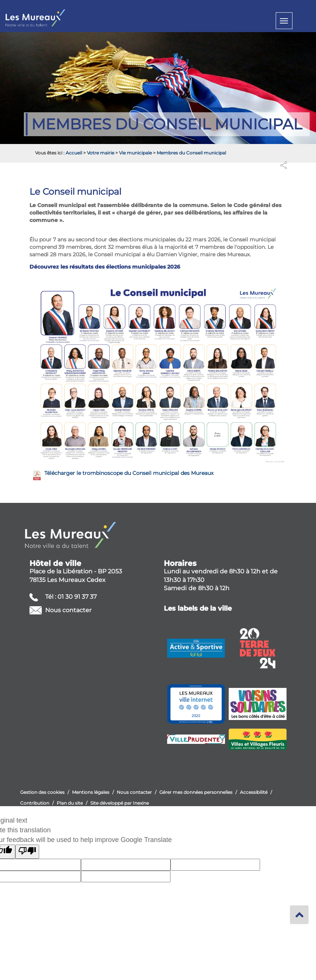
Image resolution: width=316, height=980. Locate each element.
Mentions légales (91, 792)
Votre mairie (101, 153)
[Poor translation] (27, 852)
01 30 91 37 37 (77, 597)
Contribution (35, 803)
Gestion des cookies (42, 792)
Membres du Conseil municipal (191, 153)
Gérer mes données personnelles (196, 792)
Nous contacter (68, 610)
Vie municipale (135, 153)
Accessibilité (254, 792)
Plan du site (70, 803)
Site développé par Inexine (120, 803)
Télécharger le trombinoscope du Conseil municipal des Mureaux (129, 473)
